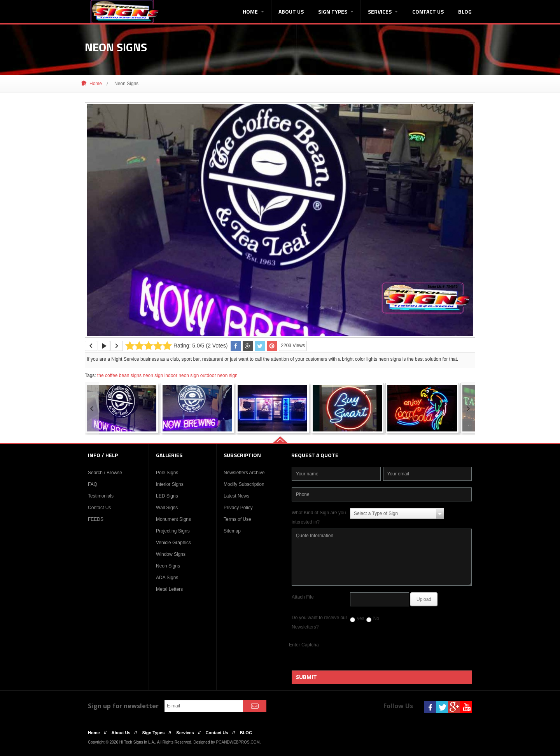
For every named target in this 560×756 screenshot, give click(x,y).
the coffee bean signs (119, 375)
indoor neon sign (182, 375)
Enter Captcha (304, 645)
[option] (280, 220)
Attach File (303, 597)
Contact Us (428, 11)
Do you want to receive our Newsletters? (319, 622)
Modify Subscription (244, 484)
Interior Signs (170, 484)
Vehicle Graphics (173, 543)
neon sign (153, 375)
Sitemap (232, 531)
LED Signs (167, 496)
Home (253, 11)
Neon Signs (168, 566)
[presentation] (406, 655)
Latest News (236, 496)
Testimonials (101, 496)
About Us (291, 11)
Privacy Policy (238, 508)
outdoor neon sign (219, 375)
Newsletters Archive (244, 473)
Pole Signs (167, 473)
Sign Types (336, 11)
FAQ (93, 484)
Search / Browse (105, 473)
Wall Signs (167, 508)
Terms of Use (237, 519)
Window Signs (171, 554)
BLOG (465, 11)
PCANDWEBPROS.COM (238, 742)
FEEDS (96, 519)
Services (383, 11)
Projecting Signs (173, 531)
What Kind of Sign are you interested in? (319, 517)
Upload (424, 599)
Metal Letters (169, 589)
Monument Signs (173, 519)
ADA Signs (167, 578)
